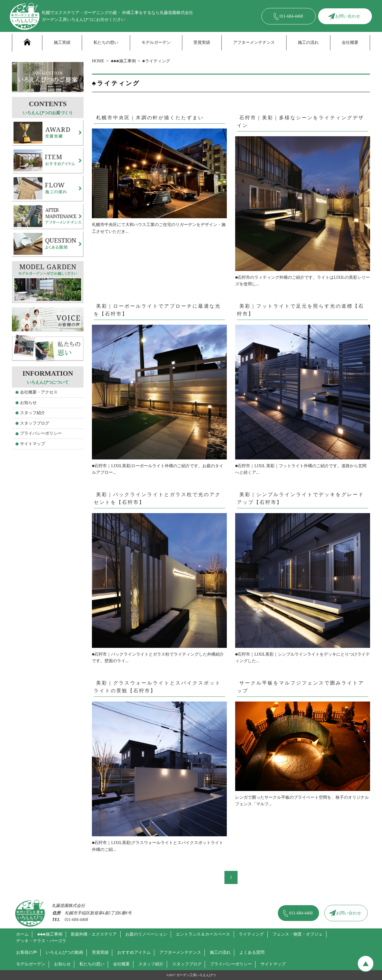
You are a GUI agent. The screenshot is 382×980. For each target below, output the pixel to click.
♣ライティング (156, 61)
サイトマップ (33, 444)
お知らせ (28, 403)
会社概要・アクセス (39, 392)
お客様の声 (27, 952)
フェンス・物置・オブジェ (298, 934)
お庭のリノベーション (146, 934)
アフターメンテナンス (254, 42)
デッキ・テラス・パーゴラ (41, 941)
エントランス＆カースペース (203, 934)
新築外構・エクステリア (94, 934)
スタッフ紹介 (33, 413)
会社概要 (350, 42)
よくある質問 (252, 952)
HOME (98, 61)
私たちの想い (106, 42)
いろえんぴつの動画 (64, 952)
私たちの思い (92, 964)
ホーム (22, 934)
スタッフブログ (35, 423)
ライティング (251, 934)
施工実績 (62, 42)
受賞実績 (202, 42)
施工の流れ (308, 42)
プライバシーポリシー (41, 433)
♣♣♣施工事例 (123, 61)
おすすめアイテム (134, 952)
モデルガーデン (156, 42)
